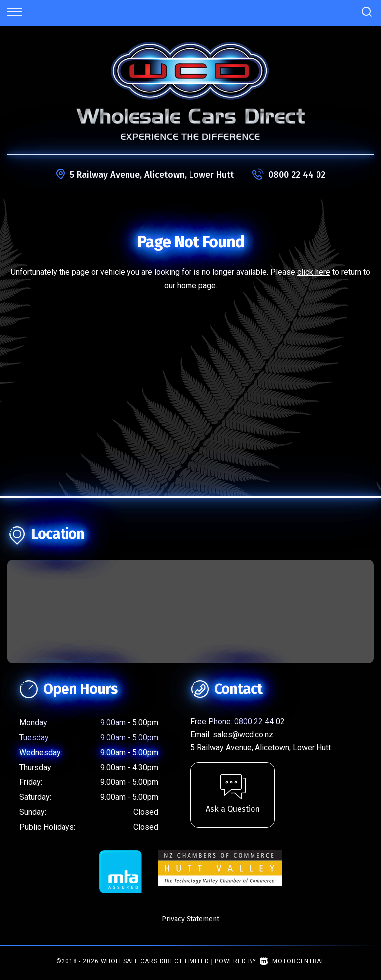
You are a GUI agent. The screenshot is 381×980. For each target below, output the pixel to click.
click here (314, 272)
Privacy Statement (190, 919)
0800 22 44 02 (297, 175)
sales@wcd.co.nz (243, 735)
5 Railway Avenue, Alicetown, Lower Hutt (152, 175)
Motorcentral (292, 961)
